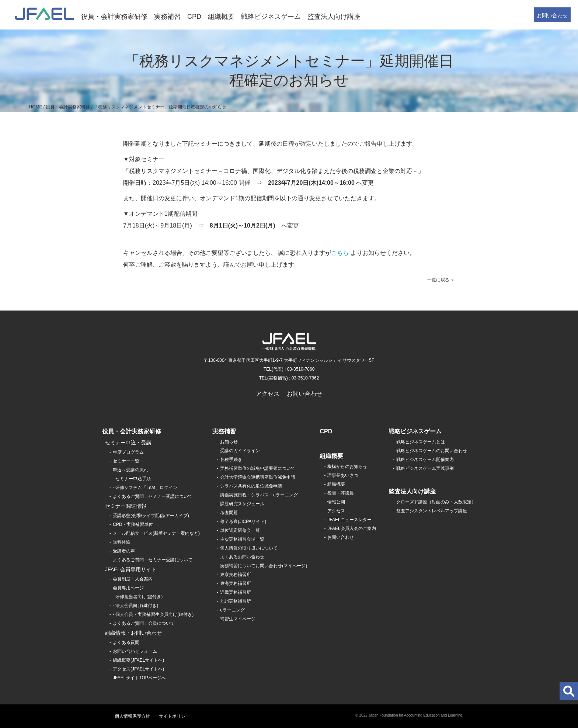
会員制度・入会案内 (133, 579)
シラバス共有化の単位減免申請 (251, 486)
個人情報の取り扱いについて (249, 548)
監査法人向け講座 (334, 17)
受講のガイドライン (240, 451)
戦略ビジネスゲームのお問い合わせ (432, 451)
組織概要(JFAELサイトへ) (138, 660)
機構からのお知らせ (347, 467)
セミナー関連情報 (126, 506)
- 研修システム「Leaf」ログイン (145, 488)
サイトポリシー (174, 716)
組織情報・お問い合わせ (133, 633)
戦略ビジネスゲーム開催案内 (425, 460)
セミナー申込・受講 (128, 443)
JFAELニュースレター (349, 520)
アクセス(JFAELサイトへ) (138, 669)
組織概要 (221, 17)
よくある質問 (126, 642)
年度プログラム (128, 452)
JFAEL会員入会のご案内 (351, 528)
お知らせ (229, 442)
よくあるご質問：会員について (144, 623)
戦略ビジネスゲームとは (421, 442)
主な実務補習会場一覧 (242, 539)
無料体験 (122, 542)
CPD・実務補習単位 (133, 524)
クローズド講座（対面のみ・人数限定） (436, 502)
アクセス (268, 394)
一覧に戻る (438, 280)
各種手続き (231, 460)
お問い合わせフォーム (135, 651)
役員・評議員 (341, 493)
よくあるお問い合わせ (242, 557)
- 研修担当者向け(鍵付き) (138, 597)
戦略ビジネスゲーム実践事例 (425, 468)
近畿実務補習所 (236, 592)
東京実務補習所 (236, 575)
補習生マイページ (238, 619)
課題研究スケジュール (242, 504)
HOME (35, 107)
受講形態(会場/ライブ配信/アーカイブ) (151, 516)
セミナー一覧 (126, 461)
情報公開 (336, 502)
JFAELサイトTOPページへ (139, 678)
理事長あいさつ (343, 475)
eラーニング (232, 610)
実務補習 (167, 17)
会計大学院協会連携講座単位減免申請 (258, 477)
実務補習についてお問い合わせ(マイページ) (264, 566)
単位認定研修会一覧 (240, 530)
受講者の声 (124, 551)
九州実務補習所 (236, 601)
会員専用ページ (128, 588)
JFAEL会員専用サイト (131, 569)
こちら (340, 253)
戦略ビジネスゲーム (271, 17)
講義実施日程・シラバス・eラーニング (259, 495)
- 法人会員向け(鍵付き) (135, 606)
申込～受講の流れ (130, 470)
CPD (194, 17)
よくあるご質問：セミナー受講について (153, 496)
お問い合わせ (552, 15)
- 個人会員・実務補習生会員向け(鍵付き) (153, 614)
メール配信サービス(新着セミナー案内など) (156, 533)
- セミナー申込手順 (132, 479)
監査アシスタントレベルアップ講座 (432, 511)
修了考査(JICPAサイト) (243, 521)
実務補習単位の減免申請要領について (258, 468)
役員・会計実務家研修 (114, 17)
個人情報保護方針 (132, 716)
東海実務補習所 (236, 583)
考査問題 (229, 513)
